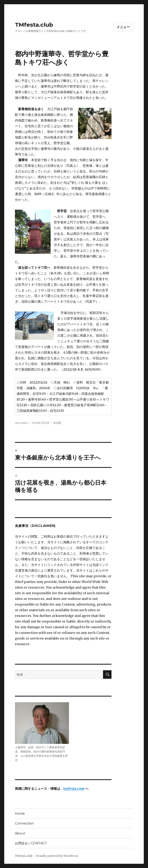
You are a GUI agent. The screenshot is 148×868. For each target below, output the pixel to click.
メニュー (123, 27)
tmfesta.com (74, 789)
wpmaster (22, 423)
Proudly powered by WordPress (57, 856)
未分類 (57, 423)
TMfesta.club (34, 25)
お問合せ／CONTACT (31, 843)
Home (20, 814)
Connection (24, 823)
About (20, 833)
